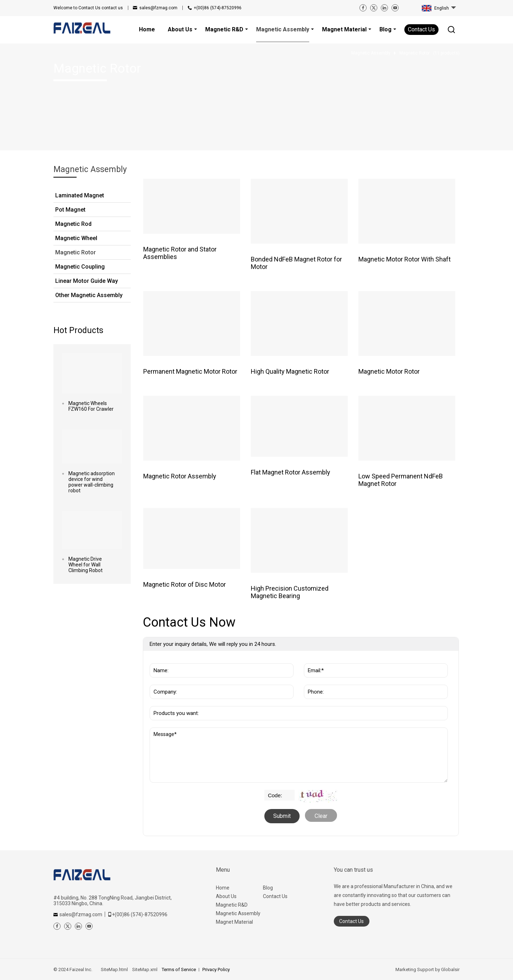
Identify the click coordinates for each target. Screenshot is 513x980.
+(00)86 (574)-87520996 (218, 8)
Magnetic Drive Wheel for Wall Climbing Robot (85, 565)
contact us (88, 8)
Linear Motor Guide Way (87, 281)
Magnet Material (234, 922)
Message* (299, 755)
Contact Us (421, 29)
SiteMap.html (114, 969)
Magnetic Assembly (238, 913)
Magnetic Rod (73, 224)
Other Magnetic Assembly (89, 295)
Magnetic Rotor (76, 252)
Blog (268, 888)
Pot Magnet (70, 210)
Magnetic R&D (232, 905)
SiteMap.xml (145, 969)
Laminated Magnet (80, 195)
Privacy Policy (216, 969)
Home (223, 888)
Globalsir (450, 969)
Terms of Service (179, 969)
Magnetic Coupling (80, 267)
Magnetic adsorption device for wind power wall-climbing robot (92, 482)
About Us (226, 896)
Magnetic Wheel (76, 238)
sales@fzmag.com (158, 8)
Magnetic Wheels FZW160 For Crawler (91, 406)
